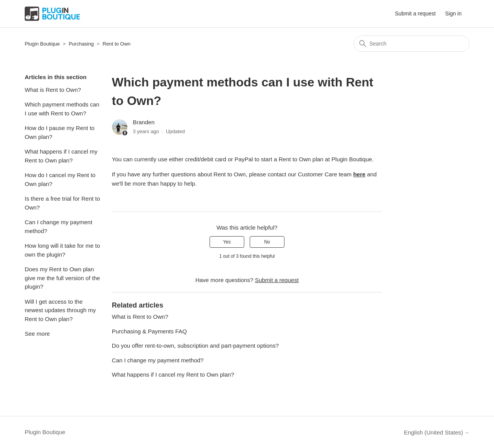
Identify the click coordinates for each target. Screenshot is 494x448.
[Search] (411, 44)
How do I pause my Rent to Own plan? (60, 132)
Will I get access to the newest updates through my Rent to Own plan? (60, 310)
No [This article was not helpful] (267, 242)
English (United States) (436, 432)
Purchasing (81, 44)
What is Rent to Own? (53, 90)
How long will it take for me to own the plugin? (62, 250)
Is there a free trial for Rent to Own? (62, 203)
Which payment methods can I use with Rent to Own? (62, 109)
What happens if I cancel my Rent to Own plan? (61, 156)
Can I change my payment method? (58, 227)
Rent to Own (117, 44)
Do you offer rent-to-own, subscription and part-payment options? (195, 346)
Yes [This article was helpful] (227, 242)
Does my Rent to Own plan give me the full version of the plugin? (62, 278)
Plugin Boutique (42, 44)
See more (37, 334)
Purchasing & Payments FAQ (149, 331)
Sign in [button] (453, 14)
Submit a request (415, 14)
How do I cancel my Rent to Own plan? (60, 179)
